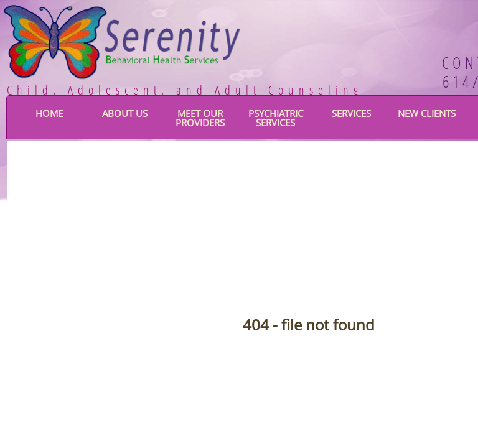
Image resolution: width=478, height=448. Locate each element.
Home (49, 113)
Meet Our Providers (200, 118)
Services (351, 113)
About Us (125, 113)
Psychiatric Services (276, 118)
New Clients (427, 113)
